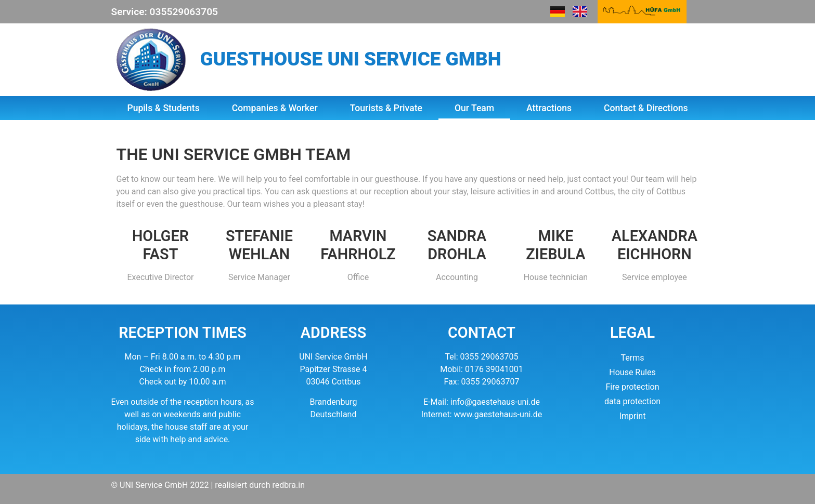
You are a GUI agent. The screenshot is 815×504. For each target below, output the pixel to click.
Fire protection (632, 387)
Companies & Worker (275, 108)
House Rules (632, 372)
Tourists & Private (386, 108)
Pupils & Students (163, 108)
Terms (633, 358)
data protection (632, 401)
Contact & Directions (646, 108)
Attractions (549, 108)
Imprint (633, 416)
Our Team (474, 108)
